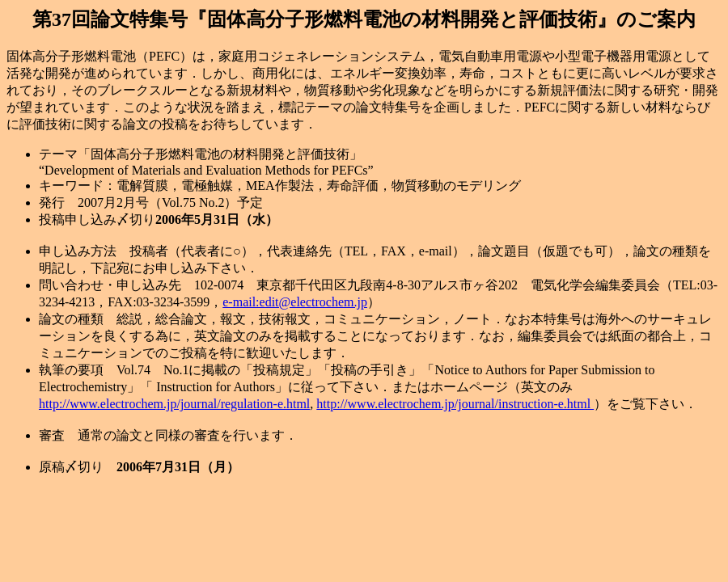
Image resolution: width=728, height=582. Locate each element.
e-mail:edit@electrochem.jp (295, 302)
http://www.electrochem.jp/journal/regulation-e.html (174, 404)
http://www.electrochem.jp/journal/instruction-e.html (455, 404)
